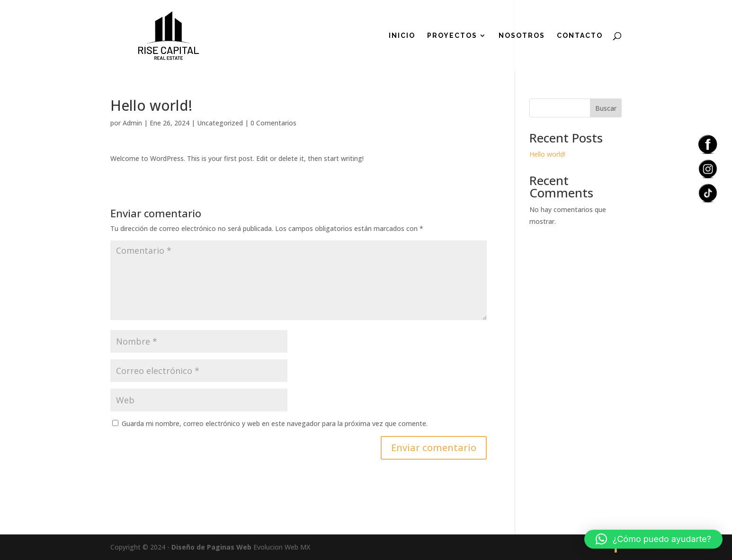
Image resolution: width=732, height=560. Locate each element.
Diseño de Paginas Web (211, 547)
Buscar (606, 108)
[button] (653, 539)
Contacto (580, 36)
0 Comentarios (273, 123)
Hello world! (547, 154)
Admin (132, 123)
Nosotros (522, 36)
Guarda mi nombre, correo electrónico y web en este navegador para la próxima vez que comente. (275, 423)
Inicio (402, 36)
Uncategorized (220, 123)
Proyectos (452, 36)
